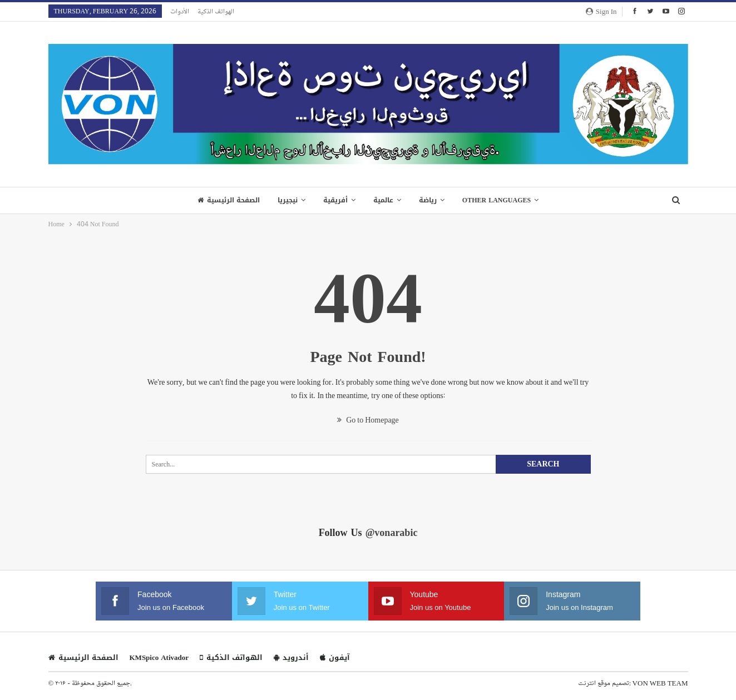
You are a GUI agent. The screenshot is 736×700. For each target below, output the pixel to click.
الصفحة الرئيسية (224, 200)
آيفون (335, 657)
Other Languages (500, 200)
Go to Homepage (368, 419)
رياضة (430, 200)
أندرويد (291, 657)
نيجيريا (285, 200)
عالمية (384, 200)
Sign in (601, 11)
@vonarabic (392, 533)
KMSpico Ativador (159, 657)
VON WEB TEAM (660, 683)
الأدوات (180, 11)
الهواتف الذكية (216, 11)
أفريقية (334, 200)
